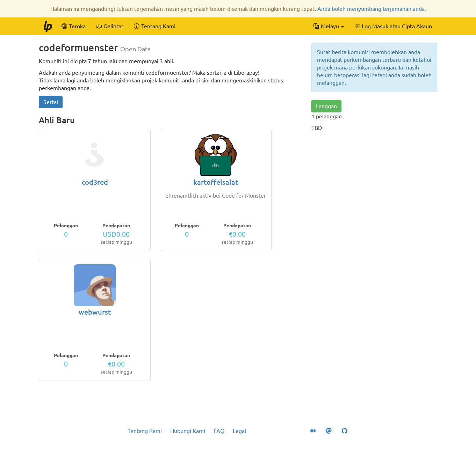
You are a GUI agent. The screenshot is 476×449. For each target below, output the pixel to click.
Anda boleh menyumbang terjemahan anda (371, 9)
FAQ (219, 431)
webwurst (95, 312)
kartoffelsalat (216, 182)
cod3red (95, 182)
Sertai (51, 102)
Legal (239, 431)
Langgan (326, 106)
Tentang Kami (145, 431)
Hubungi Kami (188, 431)
